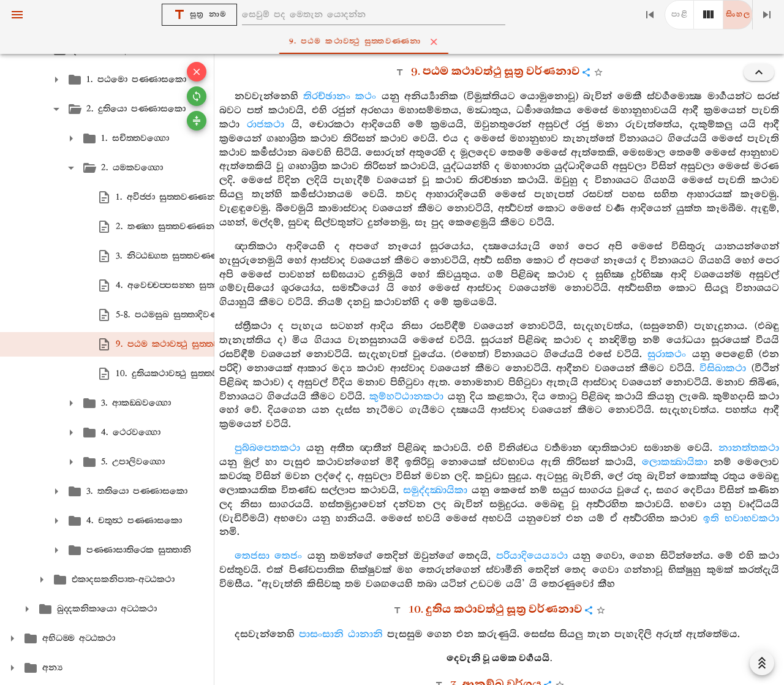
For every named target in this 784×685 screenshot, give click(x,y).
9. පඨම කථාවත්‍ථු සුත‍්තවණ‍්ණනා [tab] (394, 42)
